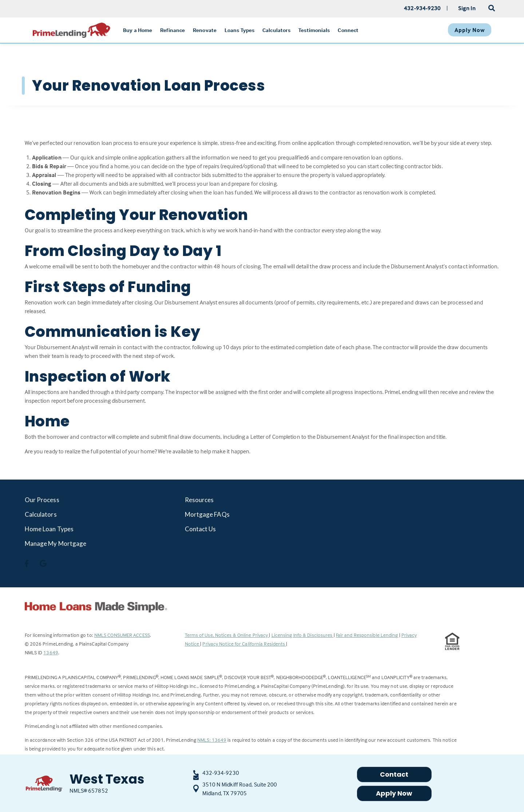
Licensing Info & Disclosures (303, 635)
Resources (199, 500)
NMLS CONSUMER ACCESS (122, 635)
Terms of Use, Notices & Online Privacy (227, 635)
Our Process (42, 500)
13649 (51, 652)
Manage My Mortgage (56, 543)
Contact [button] (394, 774)
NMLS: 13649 (212, 740)
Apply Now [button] (394, 793)
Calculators (41, 514)
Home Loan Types (49, 529)
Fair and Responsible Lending (368, 635)
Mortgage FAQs (207, 514)
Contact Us (201, 529)
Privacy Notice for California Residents (244, 644)
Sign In (467, 8)
